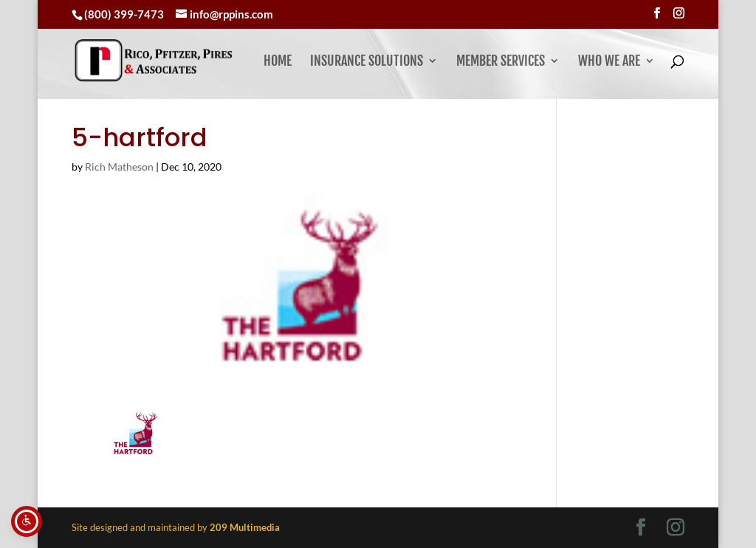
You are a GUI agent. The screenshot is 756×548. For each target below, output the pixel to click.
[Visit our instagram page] (679, 13)
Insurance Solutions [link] (367, 62)
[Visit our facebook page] (657, 13)
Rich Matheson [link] (119, 167)
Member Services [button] (501, 62)
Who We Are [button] (609, 62)
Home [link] (278, 62)
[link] (194, 60)
